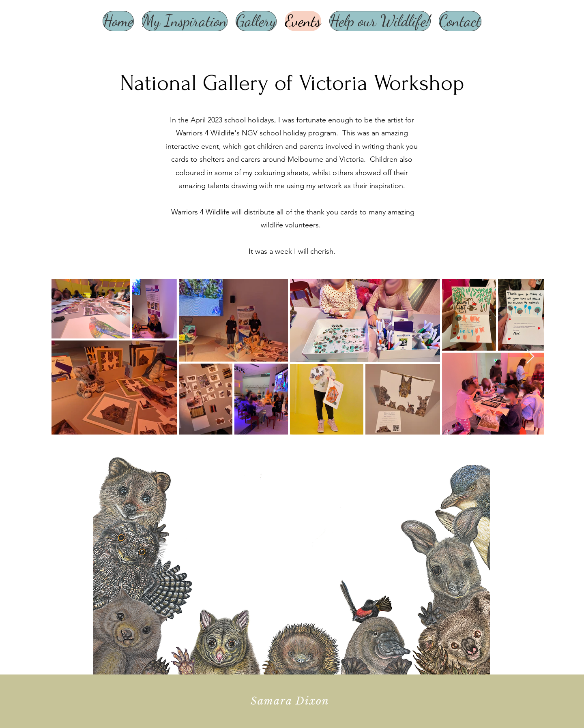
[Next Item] (530, 357)
